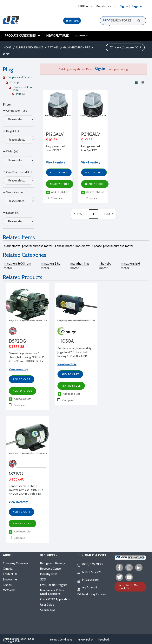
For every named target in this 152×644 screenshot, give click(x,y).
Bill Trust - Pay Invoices (92, 594)
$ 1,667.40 (17, 479)
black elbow (12, 246)
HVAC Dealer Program (54, 585)
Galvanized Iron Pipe (77, 47)
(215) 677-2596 (89, 572)
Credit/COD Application (55, 599)
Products (110, 20)
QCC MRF (9, 590)
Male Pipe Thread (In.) (17, 172)
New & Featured (58, 36)
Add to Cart (59, 172)
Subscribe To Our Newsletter (128, 587)
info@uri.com (88, 580)
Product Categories (23, 36)
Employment (11, 580)
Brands (7, 585)
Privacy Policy (85, 640)
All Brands (81, 36)
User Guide (47, 605)
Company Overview (15, 563)
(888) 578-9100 (90, 564)
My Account (87, 588)
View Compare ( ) (125, 47)
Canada (8, 569)
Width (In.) (11, 151)
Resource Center (51, 569)
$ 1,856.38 (17, 347)
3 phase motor (64, 246)
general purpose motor (37, 246)
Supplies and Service (29, 47)
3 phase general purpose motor (112, 246)
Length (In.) (11, 213)
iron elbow (83, 246)
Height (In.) (11, 131)
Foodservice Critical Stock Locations (52, 592)
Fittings (53, 47)
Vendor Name (13, 192)
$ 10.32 (52, 140)
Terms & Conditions (61, 640)
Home (8, 47)
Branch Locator (106, 6)
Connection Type (15, 110)
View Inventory (56, 163)
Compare (54, 198)
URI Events (85, 6)
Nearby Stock (60, 184)
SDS (43, 580)
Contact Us (10, 574)
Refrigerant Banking (53, 563)
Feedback (104, 640)
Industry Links (49, 574)
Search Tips (48, 610)
